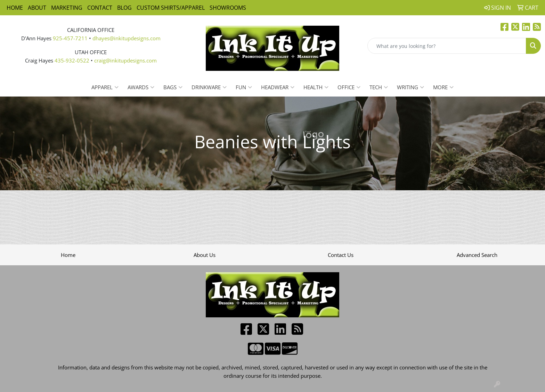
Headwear (278, 87)
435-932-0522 (72, 60)
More (443, 87)
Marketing (67, 8)
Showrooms (228, 8)
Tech (379, 87)
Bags (173, 87)
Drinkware (209, 87)
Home (15, 8)
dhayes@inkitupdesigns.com (127, 38)
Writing (410, 87)
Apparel (105, 87)
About (37, 8)
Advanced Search (477, 255)
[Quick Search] (447, 46)
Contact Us (341, 255)
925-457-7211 (70, 38)
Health (316, 87)
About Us (205, 255)
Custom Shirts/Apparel (171, 8)
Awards (141, 87)
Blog (124, 8)
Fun (244, 87)
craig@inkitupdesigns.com (125, 60)
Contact (100, 8)
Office (349, 87)
